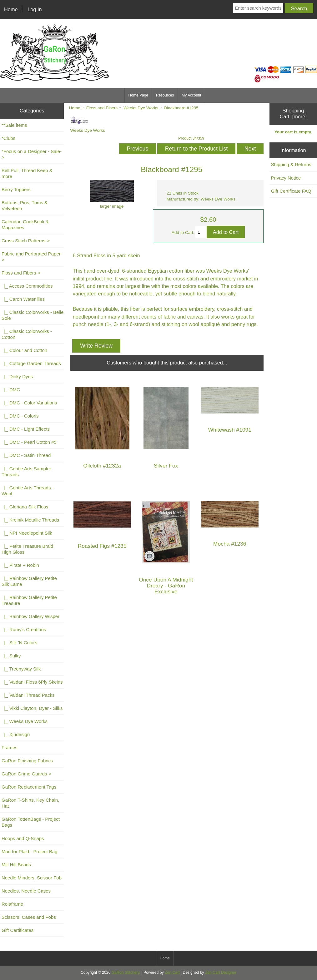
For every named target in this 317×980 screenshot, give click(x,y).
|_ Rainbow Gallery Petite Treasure (29, 600)
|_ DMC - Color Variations (29, 403)
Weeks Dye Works (141, 108)
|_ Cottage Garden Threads (31, 363)
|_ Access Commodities (27, 286)
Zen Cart (172, 973)
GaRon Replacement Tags (29, 787)
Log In (35, 9)
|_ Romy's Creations (24, 629)
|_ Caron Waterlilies (23, 299)
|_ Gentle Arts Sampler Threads (26, 472)
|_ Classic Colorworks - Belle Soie (33, 315)
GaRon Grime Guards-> (26, 774)
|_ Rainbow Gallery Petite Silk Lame (29, 581)
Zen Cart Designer (221, 973)
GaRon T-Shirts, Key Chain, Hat (30, 803)
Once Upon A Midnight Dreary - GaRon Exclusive (166, 586)
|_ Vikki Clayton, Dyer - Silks (32, 708)
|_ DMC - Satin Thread (26, 455)
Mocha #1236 (230, 544)
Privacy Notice (286, 178)
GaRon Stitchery (126, 973)
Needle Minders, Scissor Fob (32, 878)
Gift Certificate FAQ (291, 191)
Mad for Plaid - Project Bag (30, 851)
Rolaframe (12, 904)
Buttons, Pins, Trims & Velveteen (25, 205)
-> (21, 273)
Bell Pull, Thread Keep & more (27, 173)
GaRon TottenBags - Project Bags (31, 822)
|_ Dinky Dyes (17, 376)
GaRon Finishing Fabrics (27, 761)
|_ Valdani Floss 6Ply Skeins (32, 682)
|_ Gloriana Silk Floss (25, 507)
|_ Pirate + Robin (20, 565)
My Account (191, 95)
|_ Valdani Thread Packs (28, 695)
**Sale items (14, 125)
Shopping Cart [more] (293, 114)
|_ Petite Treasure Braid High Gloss (27, 549)
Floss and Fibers (102, 108)
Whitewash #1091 (230, 430)
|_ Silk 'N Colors (19, 643)
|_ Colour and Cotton (24, 350)
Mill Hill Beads (16, 865)
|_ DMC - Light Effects (26, 429)
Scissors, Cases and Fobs (29, 917)
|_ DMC (11, 390)
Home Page (138, 95)
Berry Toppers (16, 189)
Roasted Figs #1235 (102, 546)
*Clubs (8, 138)
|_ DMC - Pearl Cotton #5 (29, 442)
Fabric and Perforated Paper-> (32, 257)
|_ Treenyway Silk (21, 669)
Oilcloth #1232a (102, 466)
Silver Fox (166, 466)
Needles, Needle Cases (26, 891)
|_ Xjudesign (16, 734)
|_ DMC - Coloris (20, 416)
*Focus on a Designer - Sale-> (32, 154)
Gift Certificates (18, 930)
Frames (10, 747)
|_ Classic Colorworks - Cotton (27, 334)
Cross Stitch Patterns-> (26, 241)
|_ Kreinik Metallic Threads (30, 520)
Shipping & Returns (291, 164)
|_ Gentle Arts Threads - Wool (28, 491)
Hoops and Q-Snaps (23, 838)
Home (11, 9)
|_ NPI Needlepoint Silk (27, 533)
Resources (165, 95)
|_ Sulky (11, 656)
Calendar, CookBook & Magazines (25, 225)
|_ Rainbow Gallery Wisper (30, 616)
